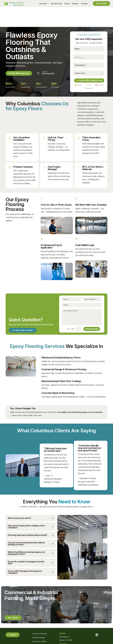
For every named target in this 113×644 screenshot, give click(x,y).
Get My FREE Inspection (19, 53)
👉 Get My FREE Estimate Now (89, 60)
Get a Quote (101, 3)
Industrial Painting (39, 618)
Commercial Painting (40, 614)
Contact (84, 4)
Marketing (75, 642)
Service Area (56, 4)
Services (43, 4)
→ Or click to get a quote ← (23, 310)
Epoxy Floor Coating (39, 621)
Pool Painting (37, 629)
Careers (75, 4)
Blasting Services (38, 625)
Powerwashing (38, 633)
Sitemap (68, 642)
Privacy (61, 642)
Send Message (92, 309)
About (67, 4)
